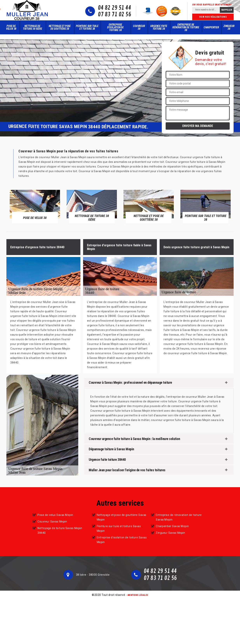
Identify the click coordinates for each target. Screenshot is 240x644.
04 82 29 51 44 (114, 8)
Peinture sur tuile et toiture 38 (87, 27)
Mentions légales (138, 595)
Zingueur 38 (229, 27)
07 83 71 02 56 (114, 15)
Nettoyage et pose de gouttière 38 (60, 27)
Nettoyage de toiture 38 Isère (33, 27)
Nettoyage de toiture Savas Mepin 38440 (60, 530)
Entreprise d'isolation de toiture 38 (115, 27)
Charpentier (211, 27)
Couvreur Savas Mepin (52, 522)
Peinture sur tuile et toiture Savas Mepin (119, 529)
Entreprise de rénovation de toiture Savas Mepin (179, 517)
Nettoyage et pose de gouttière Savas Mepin (122, 517)
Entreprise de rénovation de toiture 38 (186, 27)
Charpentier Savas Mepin (172, 526)
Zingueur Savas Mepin (170, 533)
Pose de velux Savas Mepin (55, 515)
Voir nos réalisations (213, 17)
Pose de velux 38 (11, 27)
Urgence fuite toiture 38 (159, 27)
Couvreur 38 (139, 27)
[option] (35, 207)
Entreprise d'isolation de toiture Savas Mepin (122, 540)
